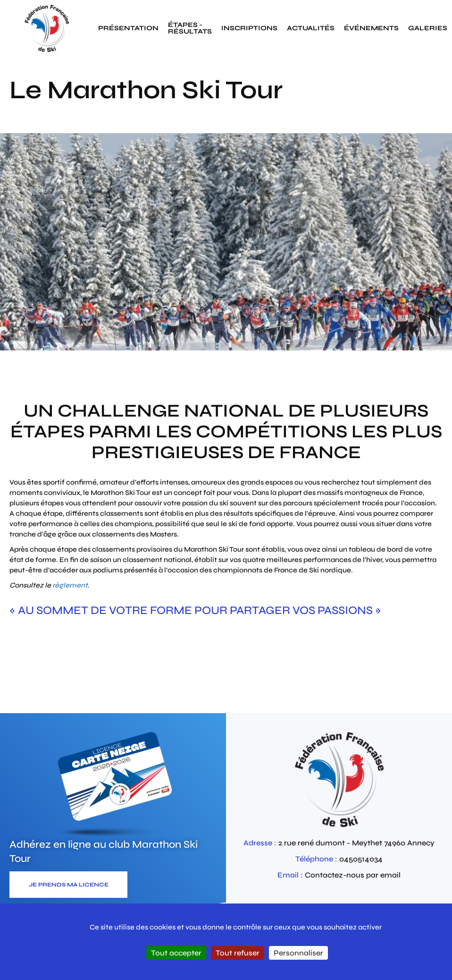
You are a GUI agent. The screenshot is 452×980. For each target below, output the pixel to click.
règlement (70, 585)
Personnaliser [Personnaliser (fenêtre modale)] (298, 953)
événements (371, 28)
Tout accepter (176, 953)
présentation (128, 28)
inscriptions (249, 28)
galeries (428, 28)
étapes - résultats (190, 28)
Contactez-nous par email (353, 875)
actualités (311, 28)
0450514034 (361, 859)
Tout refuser (238, 953)
